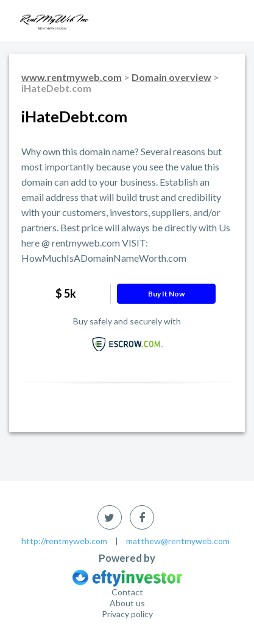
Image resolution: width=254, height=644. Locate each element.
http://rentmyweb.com (64, 541)
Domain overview (171, 77)
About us (127, 603)
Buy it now (166, 294)
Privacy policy (127, 614)
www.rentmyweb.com (72, 77)
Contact (127, 592)
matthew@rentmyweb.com (178, 541)
